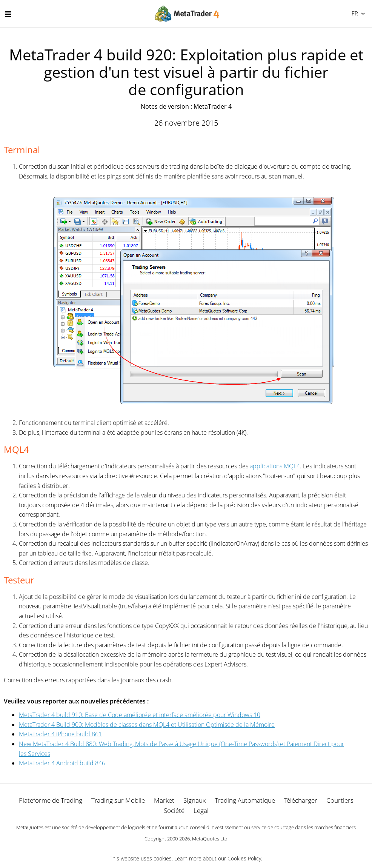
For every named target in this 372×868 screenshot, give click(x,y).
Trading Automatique (245, 800)
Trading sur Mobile (118, 800)
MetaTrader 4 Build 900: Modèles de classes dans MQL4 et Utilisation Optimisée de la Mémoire (147, 725)
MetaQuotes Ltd (210, 839)
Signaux (194, 800)
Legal (201, 810)
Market (164, 800)
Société (174, 810)
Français (354, 13)
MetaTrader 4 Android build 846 (62, 763)
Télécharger (301, 800)
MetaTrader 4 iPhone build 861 (60, 734)
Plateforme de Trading (51, 800)
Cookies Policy (244, 858)
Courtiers (340, 800)
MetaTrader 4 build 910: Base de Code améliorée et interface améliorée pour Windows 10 (140, 715)
